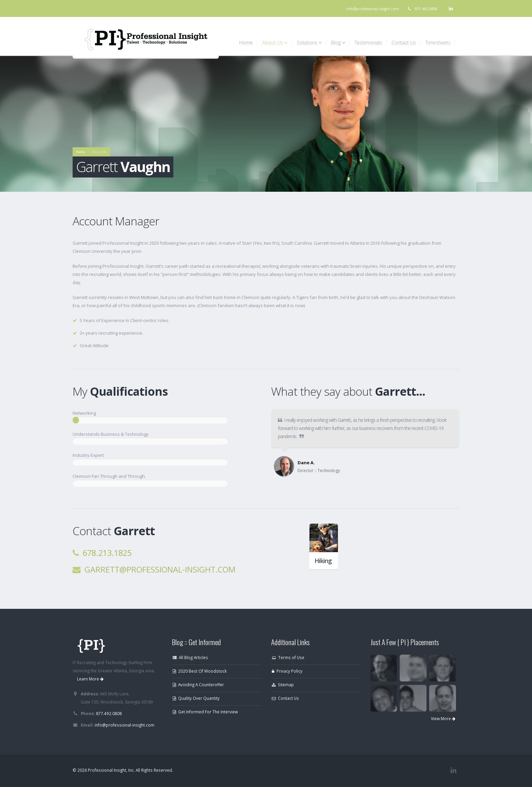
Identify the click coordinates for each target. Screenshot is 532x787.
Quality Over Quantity (196, 698)
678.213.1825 (107, 553)
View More (443, 719)
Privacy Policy (287, 671)
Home (246, 43)
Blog (338, 43)
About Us (275, 43)
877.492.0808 (426, 9)
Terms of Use (288, 657)
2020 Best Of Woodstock (200, 671)
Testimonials (368, 43)
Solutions (309, 43)
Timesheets (438, 43)
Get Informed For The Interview (205, 712)
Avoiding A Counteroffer (198, 685)
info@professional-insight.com (373, 9)
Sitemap (283, 685)
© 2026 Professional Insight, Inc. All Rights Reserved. (123, 770)
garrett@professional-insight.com (160, 569)
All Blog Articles (190, 657)
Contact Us (404, 43)
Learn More (90, 679)
